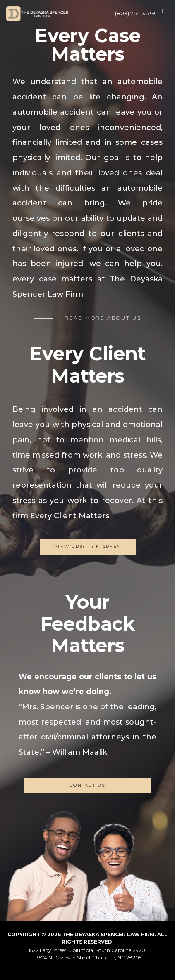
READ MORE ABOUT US (103, 318)
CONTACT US (87, 785)
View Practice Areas (87, 547)
